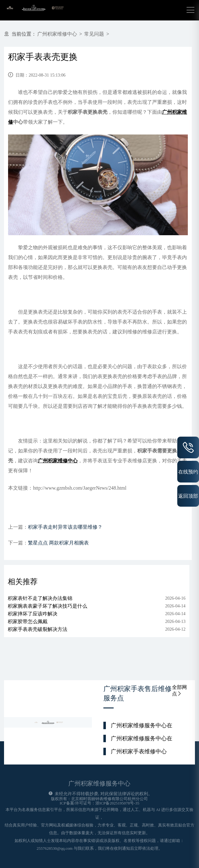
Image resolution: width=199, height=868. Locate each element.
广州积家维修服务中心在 (142, 725)
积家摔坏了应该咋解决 (33, 614)
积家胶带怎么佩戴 (28, 621)
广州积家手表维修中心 (139, 751)
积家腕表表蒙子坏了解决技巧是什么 (47, 606)
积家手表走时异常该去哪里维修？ (65, 527)
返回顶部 (188, 496)
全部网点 (179, 690)
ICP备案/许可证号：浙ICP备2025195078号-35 (99, 803)
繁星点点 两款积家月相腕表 (58, 543)
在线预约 (188, 472)
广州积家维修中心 (57, 34)
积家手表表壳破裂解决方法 (38, 629)
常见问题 (94, 34)
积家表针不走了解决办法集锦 (40, 598)
